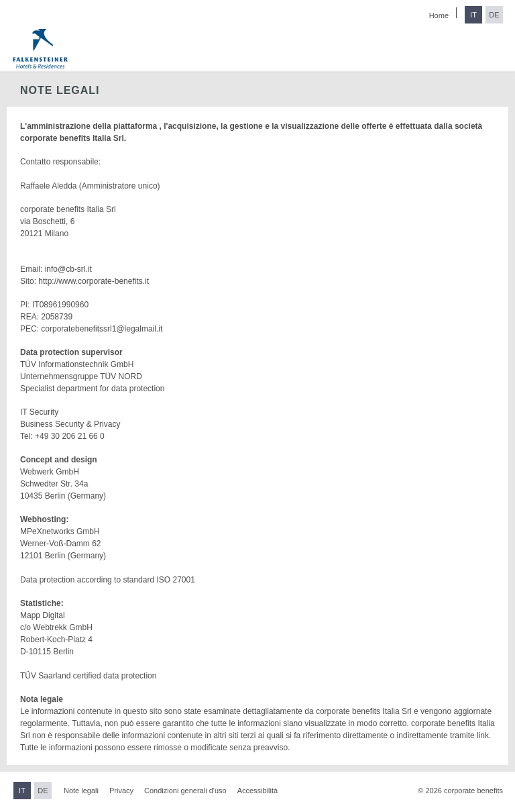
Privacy (121, 791)
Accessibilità (258, 791)
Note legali (81, 791)
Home (439, 15)
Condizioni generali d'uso (185, 791)
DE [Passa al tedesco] (494, 15)
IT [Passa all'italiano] (473, 15)
